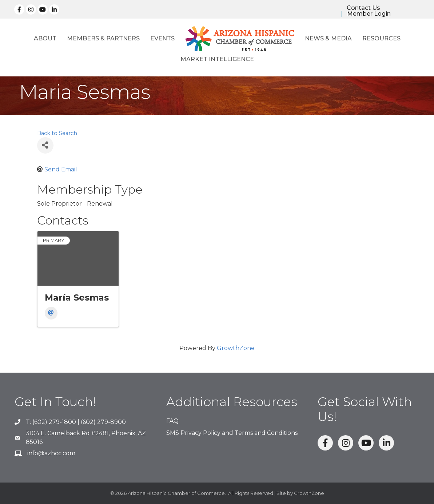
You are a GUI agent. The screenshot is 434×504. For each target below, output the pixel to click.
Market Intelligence (217, 59)
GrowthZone (236, 348)
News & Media (328, 38)
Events (162, 38)
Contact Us (363, 8)
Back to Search (57, 133)
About (45, 38)
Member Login (369, 14)
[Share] (45, 145)
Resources (381, 38)
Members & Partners (103, 38)
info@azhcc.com (51, 453)
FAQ (172, 421)
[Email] (51, 313)
